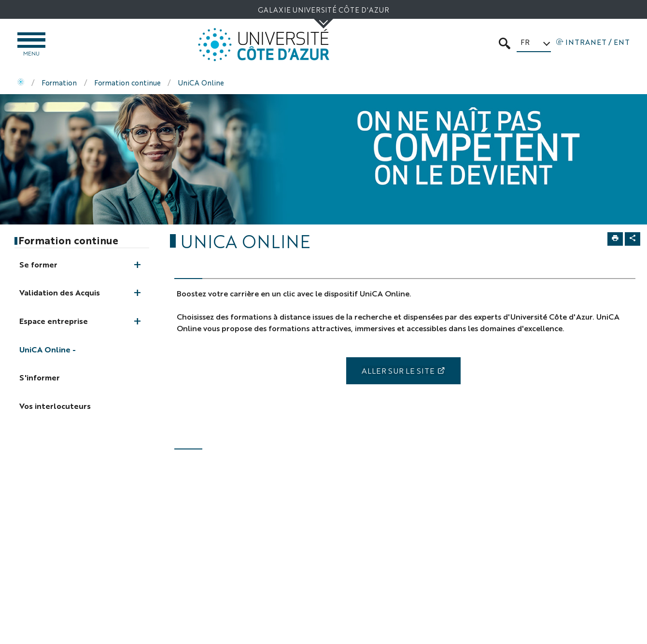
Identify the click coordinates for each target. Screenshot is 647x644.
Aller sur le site (398, 371)
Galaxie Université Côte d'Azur (323, 9)
